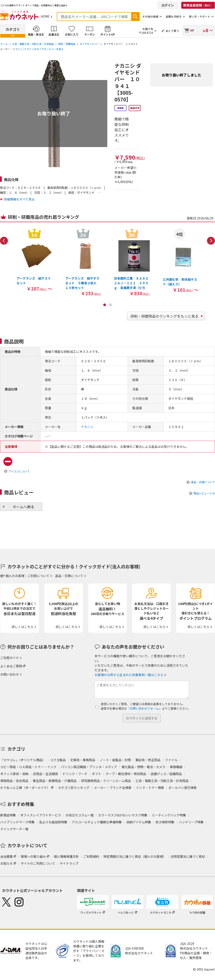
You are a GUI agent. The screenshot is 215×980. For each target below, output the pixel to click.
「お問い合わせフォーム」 (144, 708)
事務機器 (176, 767)
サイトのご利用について (38, 863)
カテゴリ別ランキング (74, 788)
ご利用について (38, 576)
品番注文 (54, 34)
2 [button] (110, 305)
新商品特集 (8, 815)
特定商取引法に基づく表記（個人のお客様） (135, 856)
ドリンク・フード (75, 774)
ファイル (171, 760)
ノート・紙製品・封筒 (115, 760)
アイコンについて (19, 471)
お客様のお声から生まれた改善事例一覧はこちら (129, 675)
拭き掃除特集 (165, 822)
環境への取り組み (33, 856)
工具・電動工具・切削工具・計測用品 (33, 44)
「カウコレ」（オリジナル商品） (23, 760)
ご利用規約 (91, 856)
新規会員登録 (198, 5)
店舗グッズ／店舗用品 (166, 774)
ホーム (4, 44)
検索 (135, 17)
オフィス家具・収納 (14, 774)
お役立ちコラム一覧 (80, 815)
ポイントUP (108, 34)
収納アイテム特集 (139, 822)
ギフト (97, 774)
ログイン (168, 5)
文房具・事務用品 (83, 760)
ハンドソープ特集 (191, 822)
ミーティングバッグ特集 (169, 815)
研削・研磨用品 (67, 44)
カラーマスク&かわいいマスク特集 (123, 815)
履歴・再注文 (36, 34)
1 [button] (105, 305)
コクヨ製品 (58, 760)
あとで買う (172, 31)
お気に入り (72, 34)
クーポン (90, 34)
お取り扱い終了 (54, 113)
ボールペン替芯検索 (183, 788)
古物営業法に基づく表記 (188, 856)
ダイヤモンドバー (89, 44)
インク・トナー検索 (150, 788)
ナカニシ (18, 49)
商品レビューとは (204, 493)
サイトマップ (69, 863)
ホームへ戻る (23, 507)
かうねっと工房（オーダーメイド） (25, 788)
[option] (34, 260)
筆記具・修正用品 (148, 760)
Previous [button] (4, 241)
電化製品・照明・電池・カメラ (143, 767)
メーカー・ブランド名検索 (113, 788)
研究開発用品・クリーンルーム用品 (106, 781)
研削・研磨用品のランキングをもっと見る (164, 316)
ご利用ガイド (10, 658)
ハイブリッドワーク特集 (17, 822)
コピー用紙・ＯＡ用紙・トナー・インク (28, 767)
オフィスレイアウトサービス (41, 815)
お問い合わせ (10, 674)
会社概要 (6, 856)
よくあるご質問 (11, 666)
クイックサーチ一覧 (14, 829)
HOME (45, 16)
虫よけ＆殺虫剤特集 (53, 822)
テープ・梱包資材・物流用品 (126, 774)
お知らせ (6, 863)
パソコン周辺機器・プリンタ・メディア (89, 767)
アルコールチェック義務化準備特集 (97, 822)
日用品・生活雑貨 (45, 774)
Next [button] (211, 241)
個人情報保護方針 (66, 856)
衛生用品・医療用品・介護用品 (55, 781)
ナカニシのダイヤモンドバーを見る (44, 49)
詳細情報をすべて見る (19, 199)
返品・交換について (203, 482)
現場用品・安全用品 (14, 781)
